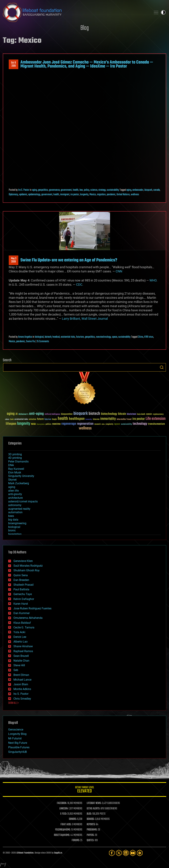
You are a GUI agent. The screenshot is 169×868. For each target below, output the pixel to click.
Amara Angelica (25, 337)
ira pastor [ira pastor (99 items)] (139, 419)
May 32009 (14, 260)
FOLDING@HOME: (63, 830)
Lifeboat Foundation (25, 853)
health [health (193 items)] (63, 419)
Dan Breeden (21, 580)
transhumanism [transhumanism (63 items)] (156, 424)
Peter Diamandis (18, 461)
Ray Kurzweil (16, 469)
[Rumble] (140, 853)
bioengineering (17, 523)
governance (54, 190)
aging (35, 190)
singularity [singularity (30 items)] (109, 424)
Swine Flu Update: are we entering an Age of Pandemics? (69, 260)
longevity (84, 195)
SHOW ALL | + (14, 703)
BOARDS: (91, 819)
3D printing (15, 454)
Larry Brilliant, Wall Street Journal (85, 319)
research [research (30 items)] (97, 424)
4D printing (15, 458)
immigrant (65, 195)
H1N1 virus (149, 337)
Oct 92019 (14, 64)
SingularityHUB (18, 752)
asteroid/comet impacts (23, 501)
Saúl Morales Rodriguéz (28, 566)
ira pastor (75, 195)
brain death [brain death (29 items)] (141, 414)
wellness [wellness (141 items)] (85, 428)
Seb (16, 670)
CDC (79, 285)
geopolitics (43, 190)
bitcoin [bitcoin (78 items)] (122, 414)
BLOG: (89, 814)
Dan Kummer (22, 613)
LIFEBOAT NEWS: (94, 803)
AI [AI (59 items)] (17, 414)
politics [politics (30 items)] (48, 424)
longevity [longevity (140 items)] (24, 424)
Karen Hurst (21, 604)
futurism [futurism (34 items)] (48, 420)
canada (157, 190)
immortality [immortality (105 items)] (108, 419)
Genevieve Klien (23, 561)
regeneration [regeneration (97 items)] (85, 424)
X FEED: (63, 814)
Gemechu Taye (23, 594)
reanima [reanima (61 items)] (56, 424)
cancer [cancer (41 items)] (149, 414)
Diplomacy (13, 195)
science (94, 190)
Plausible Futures (19, 747)
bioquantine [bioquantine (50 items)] (67, 414)
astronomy (15, 505)
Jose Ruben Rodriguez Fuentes (32, 608)
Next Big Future (18, 743)
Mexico (93, 195)
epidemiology (34, 195)
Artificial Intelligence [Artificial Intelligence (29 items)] (52, 414)
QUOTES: (90, 840)
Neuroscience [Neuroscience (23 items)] (41, 424)
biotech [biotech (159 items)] (94, 414)
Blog (85, 28)
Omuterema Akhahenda (28, 618)
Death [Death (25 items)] (12, 419)
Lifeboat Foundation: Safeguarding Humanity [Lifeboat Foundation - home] (76, 12)
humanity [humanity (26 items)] (89, 420)
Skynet (12, 480)
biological (39, 337)
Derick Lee (20, 637)
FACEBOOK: (62, 803)
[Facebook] (112, 853)
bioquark (148, 190)
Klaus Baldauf (22, 623)
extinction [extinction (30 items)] (32, 419)
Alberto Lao (20, 642)
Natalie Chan (21, 661)
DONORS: (73, 819)
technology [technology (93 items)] (140, 424)
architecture (15, 498)
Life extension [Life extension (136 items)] (156, 419)
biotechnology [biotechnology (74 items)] (109, 414)
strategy (102, 190)
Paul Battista (21, 589)
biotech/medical (52, 337)
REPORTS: (91, 825)
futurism (80, 337)
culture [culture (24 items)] (7, 419)
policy (87, 190)
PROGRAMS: (92, 830)
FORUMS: (76, 840)
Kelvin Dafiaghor (24, 599)
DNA (11, 465)
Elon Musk (15, 472)
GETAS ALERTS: (93, 809)
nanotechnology (103, 337)
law (81, 190)
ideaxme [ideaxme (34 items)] (96, 420)
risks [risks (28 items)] (103, 424)
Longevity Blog (17, 734)
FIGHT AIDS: (66, 825)
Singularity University (21, 476)
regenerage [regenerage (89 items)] (69, 424)
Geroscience (16, 730)
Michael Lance (22, 680)
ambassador (138, 190)
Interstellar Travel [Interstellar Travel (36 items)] (124, 419)
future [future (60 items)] (40, 419)
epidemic (23, 195)
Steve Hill (19, 665)
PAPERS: (91, 835)
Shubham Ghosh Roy (27, 570)
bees (11, 516)
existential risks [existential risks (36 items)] (21, 419)
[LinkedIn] (126, 853)
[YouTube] (133, 853)
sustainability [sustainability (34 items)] (126, 424)
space (115, 337)
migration (101, 195)
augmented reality (19, 509)
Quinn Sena (21, 575)
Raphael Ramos (23, 651)
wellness (135, 195)
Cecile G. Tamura (24, 627)
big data (13, 520)
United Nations (123, 195)
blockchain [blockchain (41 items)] (132, 414)
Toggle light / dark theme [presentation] (163, 12)
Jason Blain (21, 684)
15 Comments (43, 342)
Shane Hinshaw (23, 646)
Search (162, 367)
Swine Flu (31, 342)
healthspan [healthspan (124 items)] (77, 419)
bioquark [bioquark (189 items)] (81, 414)
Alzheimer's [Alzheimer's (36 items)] (23, 414)
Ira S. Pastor (24, 190)
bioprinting (15, 534)
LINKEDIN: (64, 809)
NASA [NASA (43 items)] (33, 424)
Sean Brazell (21, 656)
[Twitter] (119, 853)
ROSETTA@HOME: (62, 835)
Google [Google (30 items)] (54, 419)
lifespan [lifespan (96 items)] (11, 424)
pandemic (111, 195)
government (66, 190)
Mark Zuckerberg (19, 483)
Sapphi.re (58, 853)
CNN (119, 271)
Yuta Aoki (19, 632)
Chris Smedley (22, 699)
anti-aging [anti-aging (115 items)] (36, 414)
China (141, 337)
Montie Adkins (22, 689)
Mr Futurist (15, 738)
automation (15, 512)
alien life (13, 491)
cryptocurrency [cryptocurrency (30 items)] (158, 414)
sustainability (113, 190)
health (76, 190)
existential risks (68, 337)
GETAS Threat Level (84, 790)
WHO (153, 280)
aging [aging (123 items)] (11, 414)
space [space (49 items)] (117, 424)
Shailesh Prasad (23, 585)
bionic (12, 530)
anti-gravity (15, 494)
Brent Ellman (21, 675)
